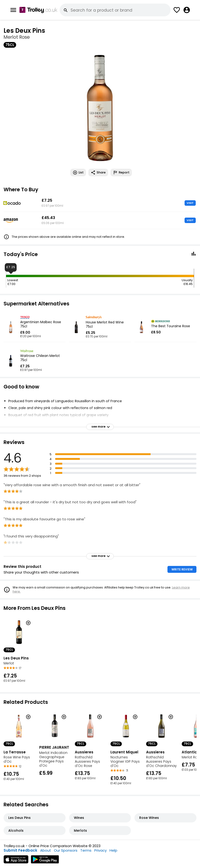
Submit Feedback (20, 850)
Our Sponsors (66, 850)
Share (98, 173)
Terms (86, 850)
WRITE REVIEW (182, 569)
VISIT (190, 203)
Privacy (100, 850)
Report (121, 173)
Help (113, 850)
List (78, 173)
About (46, 850)
